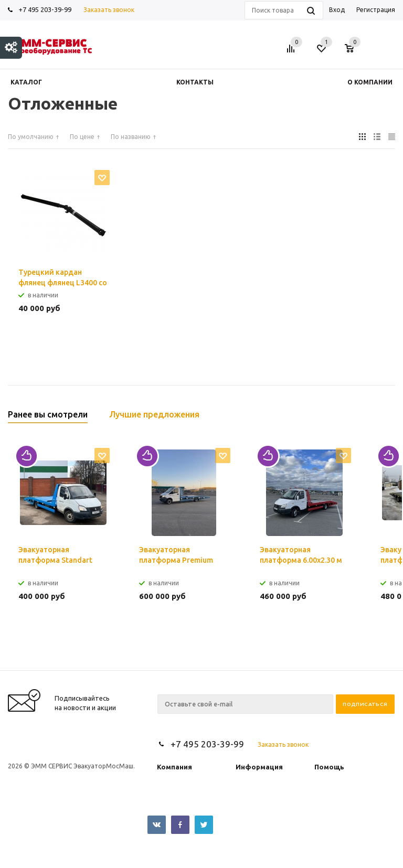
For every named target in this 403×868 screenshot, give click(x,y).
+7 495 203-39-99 (45, 9)
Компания (174, 767)
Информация (259, 767)
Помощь (329, 767)
